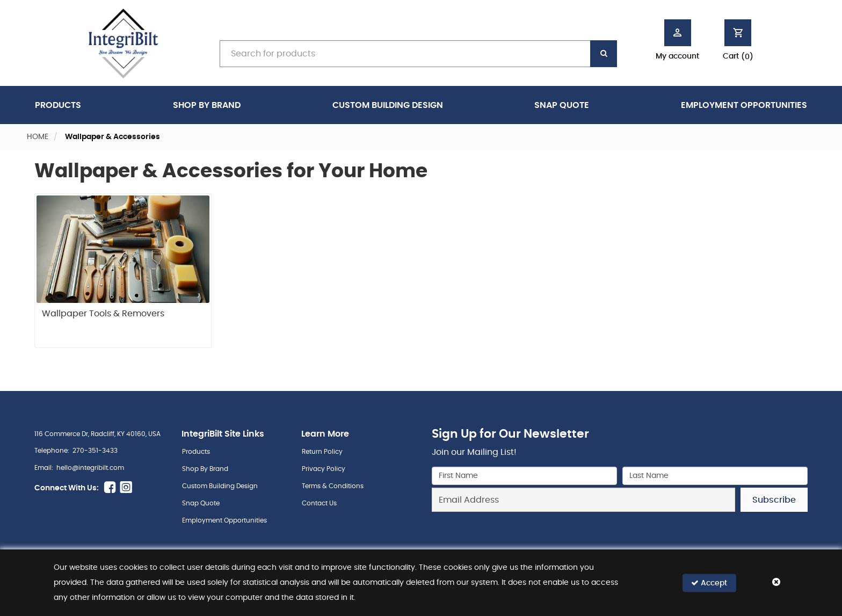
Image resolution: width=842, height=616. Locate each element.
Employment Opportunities (744, 105)
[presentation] (620, 535)
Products (58, 105)
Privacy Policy (324, 469)
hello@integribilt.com (90, 468)
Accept (709, 583)
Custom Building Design (388, 105)
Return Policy (322, 452)
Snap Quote (562, 105)
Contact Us (319, 503)
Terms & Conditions (333, 486)
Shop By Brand (207, 105)
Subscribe (774, 500)
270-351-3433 (95, 451)
